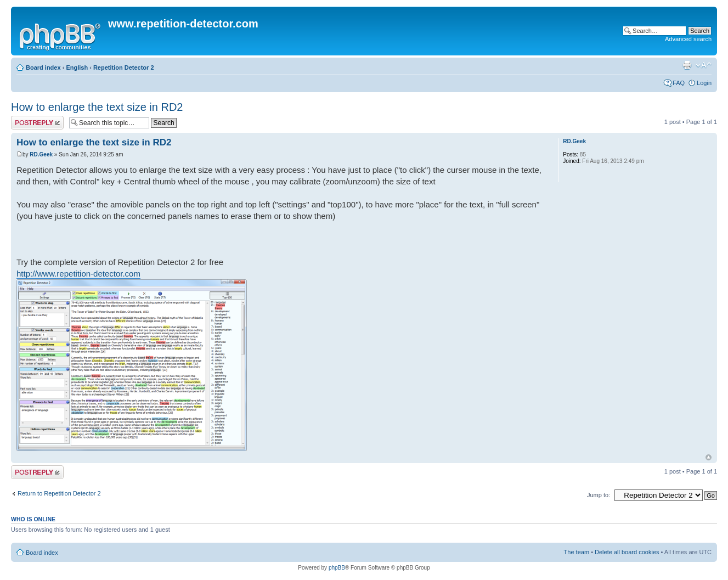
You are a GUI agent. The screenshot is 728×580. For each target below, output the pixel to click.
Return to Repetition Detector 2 (59, 493)
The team (577, 552)
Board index (43, 67)
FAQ (679, 83)
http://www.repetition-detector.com (78, 274)
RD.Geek (41, 154)
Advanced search (688, 39)
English (77, 67)
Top (709, 457)
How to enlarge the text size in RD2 (97, 107)
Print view (687, 65)
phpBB (337, 568)
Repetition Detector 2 (124, 67)
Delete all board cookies (627, 552)
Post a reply (37, 123)
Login (704, 83)
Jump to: (599, 495)
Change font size (704, 65)
